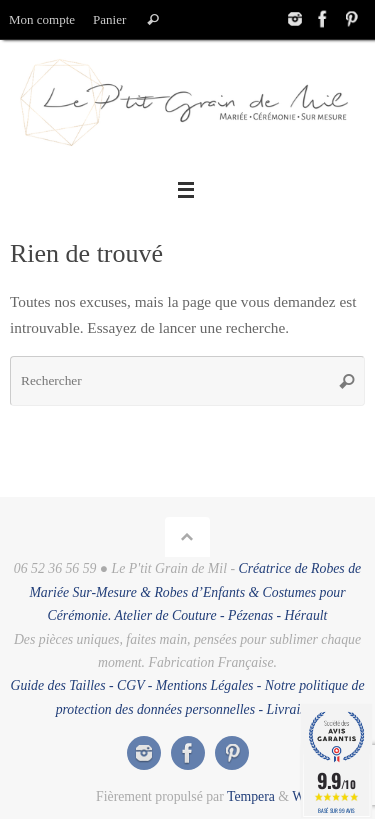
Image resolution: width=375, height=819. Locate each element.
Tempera (251, 796)
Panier (109, 19)
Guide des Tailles (57, 685)
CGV (130, 685)
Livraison (293, 709)
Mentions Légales (205, 685)
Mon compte (42, 19)
